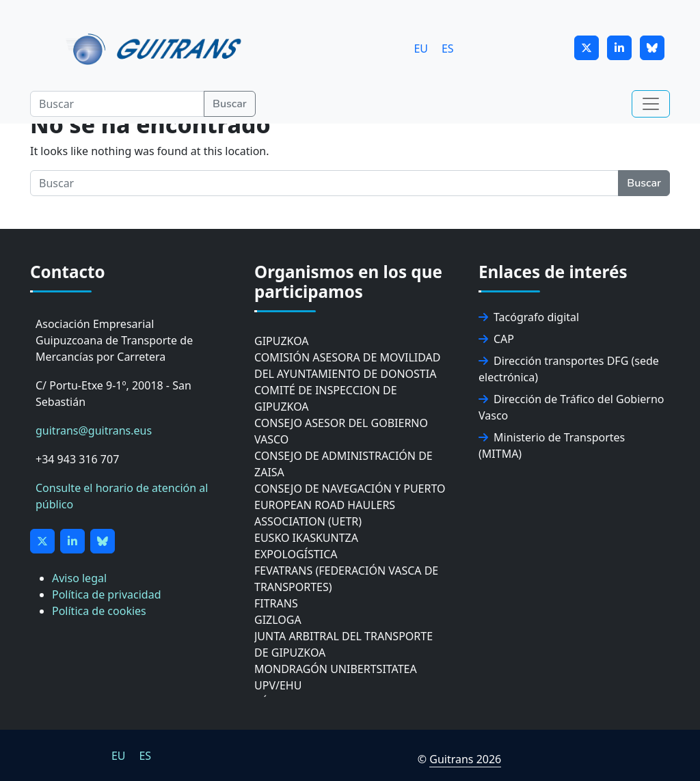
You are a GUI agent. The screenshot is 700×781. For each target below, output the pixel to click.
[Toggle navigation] (651, 104)
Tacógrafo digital (529, 317)
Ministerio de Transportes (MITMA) (552, 446)
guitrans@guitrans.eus (94, 430)
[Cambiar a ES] (448, 48)
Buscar (230, 104)
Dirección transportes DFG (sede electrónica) (569, 369)
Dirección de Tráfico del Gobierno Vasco (571, 407)
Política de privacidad (107, 594)
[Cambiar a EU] (421, 48)
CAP (496, 339)
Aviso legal (79, 578)
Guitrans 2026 (465, 759)
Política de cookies (99, 611)
